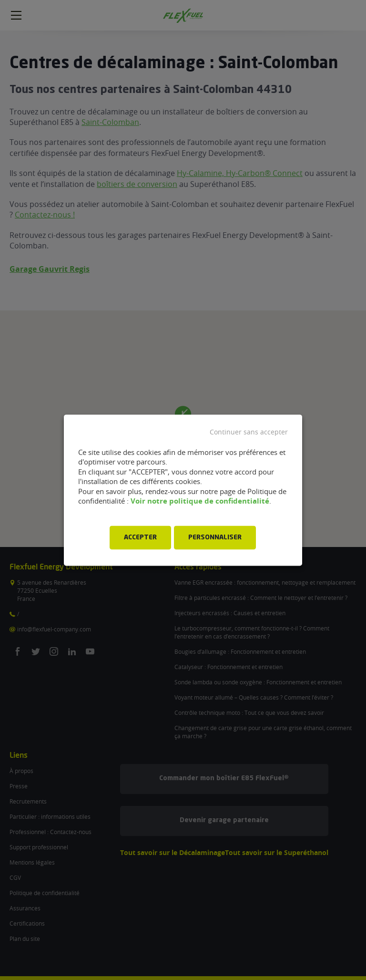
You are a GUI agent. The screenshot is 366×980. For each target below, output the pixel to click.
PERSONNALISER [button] (215, 537)
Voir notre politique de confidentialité (200, 501)
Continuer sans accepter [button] (249, 432)
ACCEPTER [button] (140, 537)
